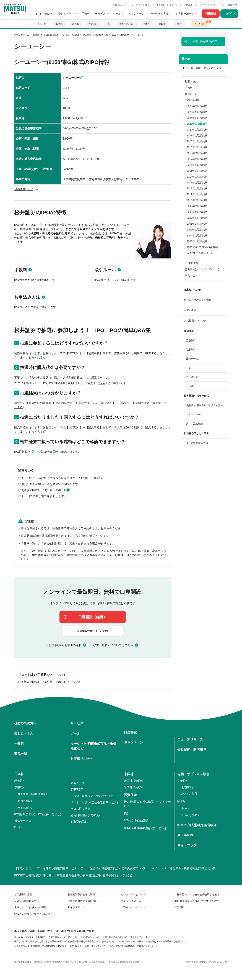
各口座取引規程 (23, 894)
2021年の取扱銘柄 (197, 135)
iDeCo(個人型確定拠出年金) (197, 825)
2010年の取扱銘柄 (197, 200)
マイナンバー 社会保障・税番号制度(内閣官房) (183, 868)
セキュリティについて (134, 894)
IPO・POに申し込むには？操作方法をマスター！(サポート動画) (59, 478)
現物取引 (191, 340)
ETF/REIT (191, 386)
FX (108, 24)
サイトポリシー (76, 907)
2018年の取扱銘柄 (197, 153)
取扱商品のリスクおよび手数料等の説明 (197, 901)
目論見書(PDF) (24, 189)
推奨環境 (179, 907)
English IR (190, 5)
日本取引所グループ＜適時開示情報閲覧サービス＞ (49, 868)
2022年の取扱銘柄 (197, 130)
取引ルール (105, 270)
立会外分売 (192, 377)
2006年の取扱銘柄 (197, 224)
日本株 (59, 24)
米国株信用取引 (134, 787)
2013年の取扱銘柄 (197, 183)
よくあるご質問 (141, 5)
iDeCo (162, 24)
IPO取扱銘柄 (22, 452)
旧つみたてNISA (190, 815)
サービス (100, 14)
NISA (147, 24)
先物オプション (127, 24)
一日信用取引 (25, 808)
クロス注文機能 (194, 424)
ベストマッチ (193, 414)
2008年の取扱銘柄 (197, 212)
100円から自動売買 (136, 820)
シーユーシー (71, 78)
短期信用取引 (25, 801)
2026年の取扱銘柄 (197, 106)
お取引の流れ (191, 310)
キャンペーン (136, 14)
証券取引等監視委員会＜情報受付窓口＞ (117, 868)
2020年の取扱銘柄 (197, 141)
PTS (188, 368)
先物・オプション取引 (193, 774)
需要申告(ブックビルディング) (202, 269)
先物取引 (183, 781)
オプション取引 (187, 794)
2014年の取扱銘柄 (197, 177)
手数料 (86, 14)
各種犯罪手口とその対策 (81, 894)
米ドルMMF (186, 835)
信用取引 (191, 350)
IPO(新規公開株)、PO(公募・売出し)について (47, 682)
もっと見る (36, 357)
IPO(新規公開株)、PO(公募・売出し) (41, 490)
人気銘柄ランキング (195, 320)
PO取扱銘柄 (44, 452)
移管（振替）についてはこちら (113, 645)
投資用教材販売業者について (84, 901)
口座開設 (211, 13)
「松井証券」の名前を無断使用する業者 (197, 894)
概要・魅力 (191, 81)
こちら (102, 383)
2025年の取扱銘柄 (197, 112)
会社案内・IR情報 (167, 5)
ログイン (230, 13)
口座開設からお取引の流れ (64, 645)
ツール (117, 14)
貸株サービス (193, 359)
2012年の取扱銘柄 (197, 188)
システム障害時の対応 (27, 901)
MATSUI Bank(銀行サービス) (145, 828)
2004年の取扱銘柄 (197, 235)
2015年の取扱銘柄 (197, 171)
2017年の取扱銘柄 (197, 159)
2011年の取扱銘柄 (197, 194)
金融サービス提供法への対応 (30, 907)
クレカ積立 (200, 24)
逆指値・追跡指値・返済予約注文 (204, 405)
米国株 (76, 24)
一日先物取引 (186, 787)
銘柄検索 (233, 5)
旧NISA (185, 809)
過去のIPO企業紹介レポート (203, 253)
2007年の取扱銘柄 (197, 218)
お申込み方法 (27, 297)
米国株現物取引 (134, 781)
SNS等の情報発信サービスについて (34, 914)
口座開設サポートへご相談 (93, 631)
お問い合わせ (119, 5)
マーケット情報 (159, 14)
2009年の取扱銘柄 (197, 206)
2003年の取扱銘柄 (197, 241)
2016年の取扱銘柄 (197, 165)
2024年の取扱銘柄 (197, 118)
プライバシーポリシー (134, 907)
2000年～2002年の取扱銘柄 (202, 247)
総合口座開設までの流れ (198, 300)
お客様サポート (185, 14)
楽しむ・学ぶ (66, 14)
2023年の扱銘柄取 (197, 124)
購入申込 (190, 276)
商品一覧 (42, 24)
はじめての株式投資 (197, 443)
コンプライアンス (131, 901)
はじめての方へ (44, 14)
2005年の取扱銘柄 (197, 230)
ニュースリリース (190, 739)
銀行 (179, 24)
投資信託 (93, 24)
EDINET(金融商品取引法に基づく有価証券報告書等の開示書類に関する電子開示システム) (73, 875)
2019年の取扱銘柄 (197, 147)
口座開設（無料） (93, 617)
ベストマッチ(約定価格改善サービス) (94, 802)
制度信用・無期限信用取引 (33, 794)
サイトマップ (187, 845)
